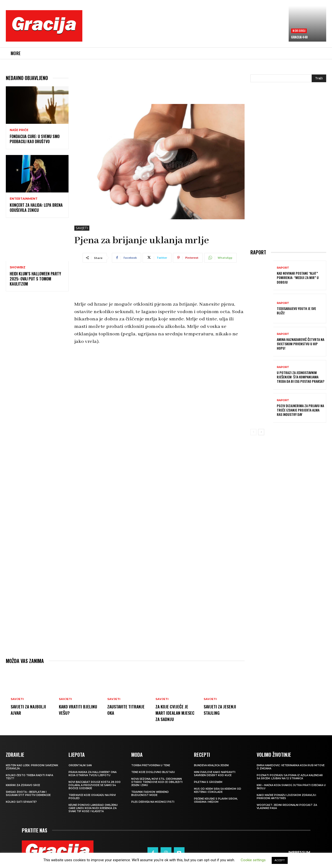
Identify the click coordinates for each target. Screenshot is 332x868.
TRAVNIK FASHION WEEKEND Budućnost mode (150, 794)
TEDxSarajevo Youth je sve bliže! (296, 311)
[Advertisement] (185, 29)
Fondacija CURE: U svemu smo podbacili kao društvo (35, 139)
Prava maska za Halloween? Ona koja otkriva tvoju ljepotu (93, 774)
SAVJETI (82, 228)
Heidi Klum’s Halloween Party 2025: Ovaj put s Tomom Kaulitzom (35, 279)
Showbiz (18, 267)
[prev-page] (253, 432)
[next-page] (261, 432)
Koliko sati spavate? (21, 802)
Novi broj (299, 31)
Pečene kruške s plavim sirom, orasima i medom (216, 800)
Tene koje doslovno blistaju (153, 772)
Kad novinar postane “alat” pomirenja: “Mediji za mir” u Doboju (298, 277)
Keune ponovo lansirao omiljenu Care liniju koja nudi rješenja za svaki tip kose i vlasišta (93, 808)
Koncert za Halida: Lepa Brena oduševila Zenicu (36, 208)
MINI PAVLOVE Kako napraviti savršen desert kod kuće (215, 774)
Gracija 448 (299, 37)
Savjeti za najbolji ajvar (30, 709)
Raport (283, 268)
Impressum (299, 853)
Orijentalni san (80, 765)
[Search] (319, 78)
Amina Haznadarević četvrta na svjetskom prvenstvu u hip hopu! (301, 344)
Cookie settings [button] (253, 860)
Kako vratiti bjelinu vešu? (73, 709)
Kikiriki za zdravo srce (23, 785)
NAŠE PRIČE (19, 130)
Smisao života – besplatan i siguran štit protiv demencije (28, 794)
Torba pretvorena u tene (151, 765)
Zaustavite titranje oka (121, 709)
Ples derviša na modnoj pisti (153, 802)
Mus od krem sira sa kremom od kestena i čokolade (218, 790)
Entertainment (24, 199)
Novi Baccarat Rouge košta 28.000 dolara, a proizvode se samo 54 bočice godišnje (95, 785)
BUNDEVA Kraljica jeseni (211, 765)
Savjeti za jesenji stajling (222, 709)
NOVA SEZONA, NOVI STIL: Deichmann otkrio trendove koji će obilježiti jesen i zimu (157, 782)
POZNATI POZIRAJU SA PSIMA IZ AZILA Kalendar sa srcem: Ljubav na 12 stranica (290, 777)
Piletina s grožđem (208, 782)
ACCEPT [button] (280, 860)
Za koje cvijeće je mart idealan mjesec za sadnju (174, 713)
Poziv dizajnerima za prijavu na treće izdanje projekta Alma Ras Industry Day (300, 410)
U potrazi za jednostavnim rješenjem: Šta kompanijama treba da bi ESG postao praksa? (301, 377)
